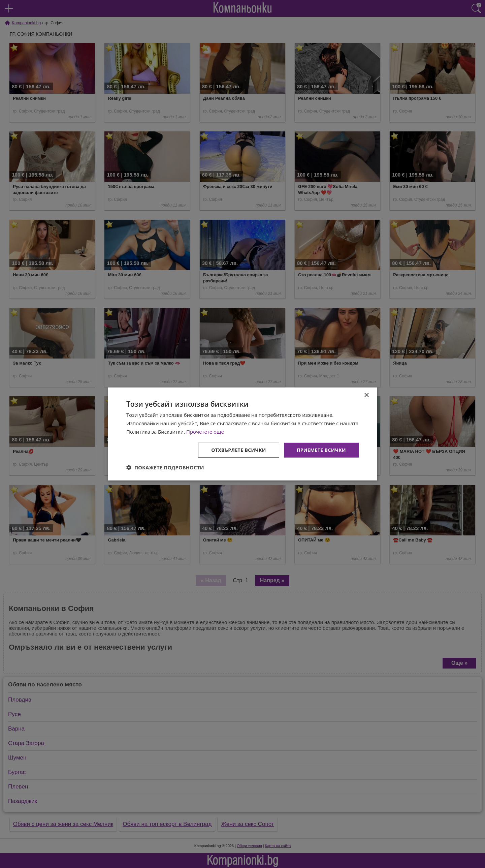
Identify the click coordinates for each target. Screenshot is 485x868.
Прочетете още (205, 432)
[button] (165, 467)
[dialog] (243, 434)
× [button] (366, 395)
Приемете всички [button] (321, 450)
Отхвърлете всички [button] (239, 450)
